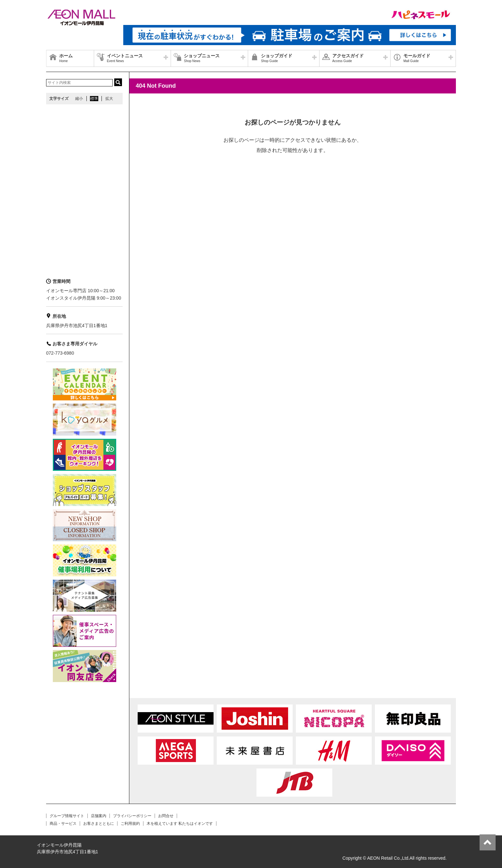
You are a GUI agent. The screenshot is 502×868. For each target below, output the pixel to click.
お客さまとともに (99, 824)
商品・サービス (63, 824)
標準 (94, 99)
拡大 (109, 99)
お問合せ (166, 816)
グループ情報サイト (67, 816)
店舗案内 (99, 816)
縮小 (79, 99)
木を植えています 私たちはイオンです (180, 824)
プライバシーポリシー (132, 816)
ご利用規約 (130, 824)
